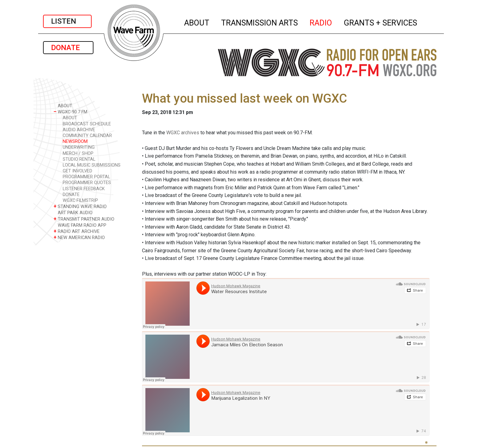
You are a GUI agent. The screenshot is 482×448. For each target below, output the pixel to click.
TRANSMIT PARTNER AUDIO (84, 219)
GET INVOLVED (77, 171)
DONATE (68, 48)
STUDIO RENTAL (79, 159)
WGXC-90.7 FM (70, 112)
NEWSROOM (75, 141)
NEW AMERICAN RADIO (79, 237)
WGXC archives (183, 133)
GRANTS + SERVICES (381, 22)
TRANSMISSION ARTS (260, 22)
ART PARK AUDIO (73, 212)
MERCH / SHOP (78, 153)
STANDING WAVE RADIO (80, 206)
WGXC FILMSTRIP (80, 200)
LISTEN (67, 21)
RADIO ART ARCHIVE (77, 231)
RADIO (321, 22)
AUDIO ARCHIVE (79, 130)
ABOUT (197, 22)
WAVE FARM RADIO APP (80, 225)
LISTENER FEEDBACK (84, 189)
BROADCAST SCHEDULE (87, 124)
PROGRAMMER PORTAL (86, 177)
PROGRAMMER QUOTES (87, 183)
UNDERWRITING (79, 147)
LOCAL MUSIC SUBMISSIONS (92, 165)
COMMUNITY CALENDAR (87, 136)
